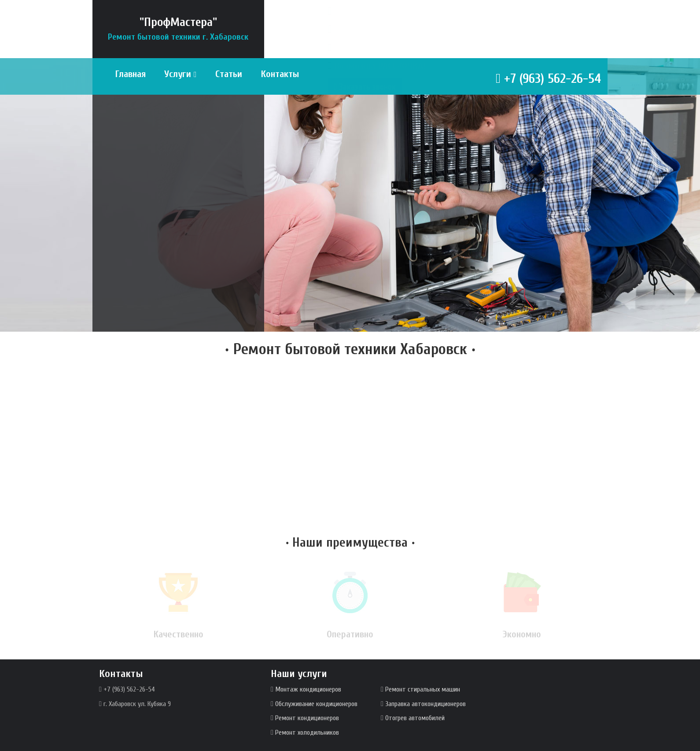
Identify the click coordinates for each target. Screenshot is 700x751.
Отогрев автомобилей (415, 718)
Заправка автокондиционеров (426, 704)
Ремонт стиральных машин (423, 689)
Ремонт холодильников (307, 733)
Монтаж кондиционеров (308, 689)
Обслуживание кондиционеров (316, 704)
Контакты (280, 74)
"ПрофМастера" (178, 28)
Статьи (229, 74)
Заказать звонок (365, 105)
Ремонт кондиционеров (307, 718)
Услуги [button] (181, 74)
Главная (130, 74)
